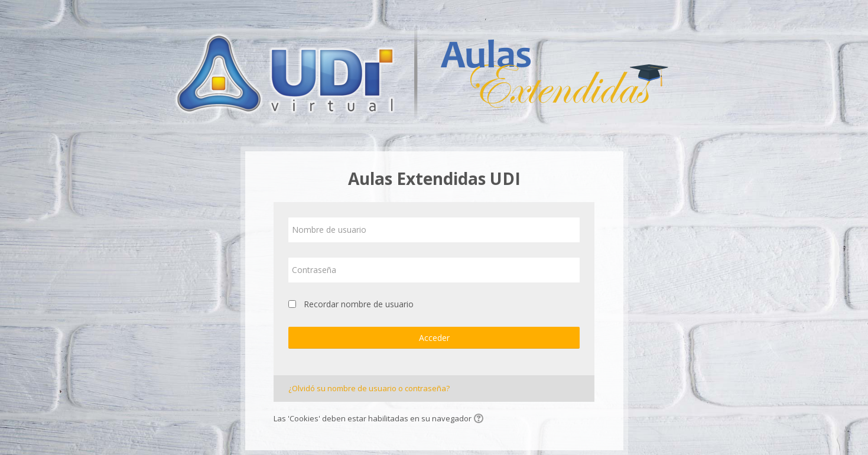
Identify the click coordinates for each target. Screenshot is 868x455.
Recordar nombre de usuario (359, 304)
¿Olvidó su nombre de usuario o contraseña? (369, 388)
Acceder (434, 338)
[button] (480, 420)
